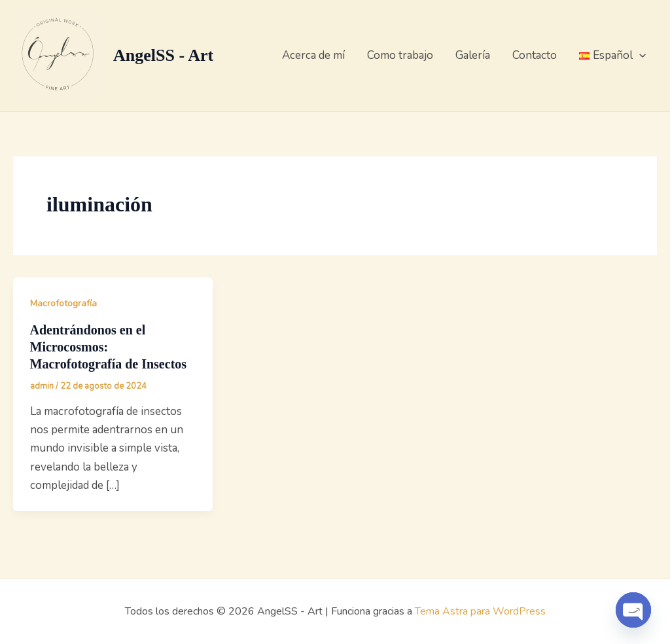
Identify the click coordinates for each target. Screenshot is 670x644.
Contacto (535, 55)
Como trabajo (400, 55)
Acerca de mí (313, 55)
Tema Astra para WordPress (480, 611)
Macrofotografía (63, 303)
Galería (473, 55)
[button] (639, 56)
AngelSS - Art (163, 55)
